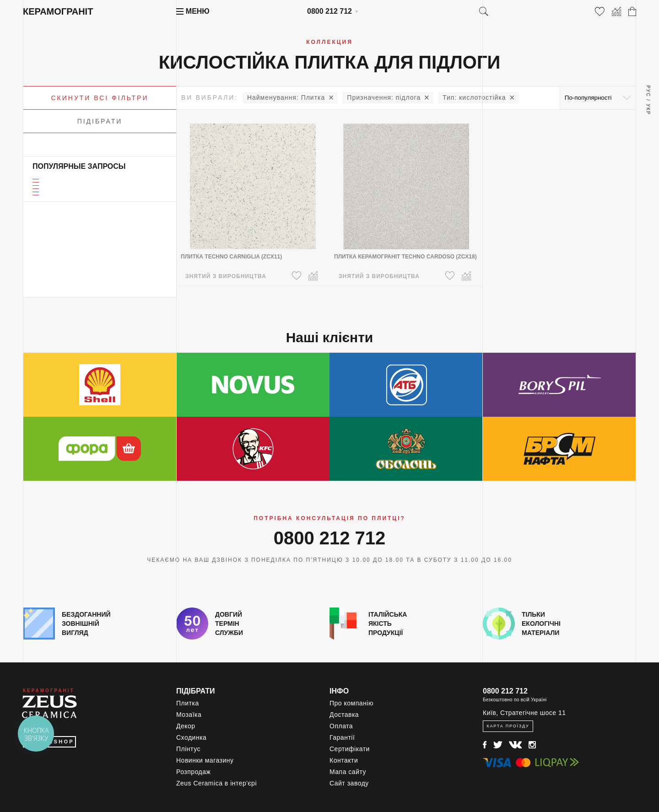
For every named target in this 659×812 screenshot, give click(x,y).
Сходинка (191, 737)
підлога (384, 97)
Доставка (344, 715)
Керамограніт (58, 11)
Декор (186, 726)
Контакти (344, 760)
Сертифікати (350, 749)
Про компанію (351, 703)
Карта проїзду (508, 726)
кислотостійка (474, 97)
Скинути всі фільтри (100, 98)
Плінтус (188, 749)
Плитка (286, 97)
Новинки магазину (205, 760)
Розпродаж (193, 772)
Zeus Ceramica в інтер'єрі (216, 783)
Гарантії (342, 737)
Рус (648, 91)
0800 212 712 (329, 11)
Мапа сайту (348, 772)
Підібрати (100, 121)
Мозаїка (189, 715)
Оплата (341, 726)
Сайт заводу (349, 783)
